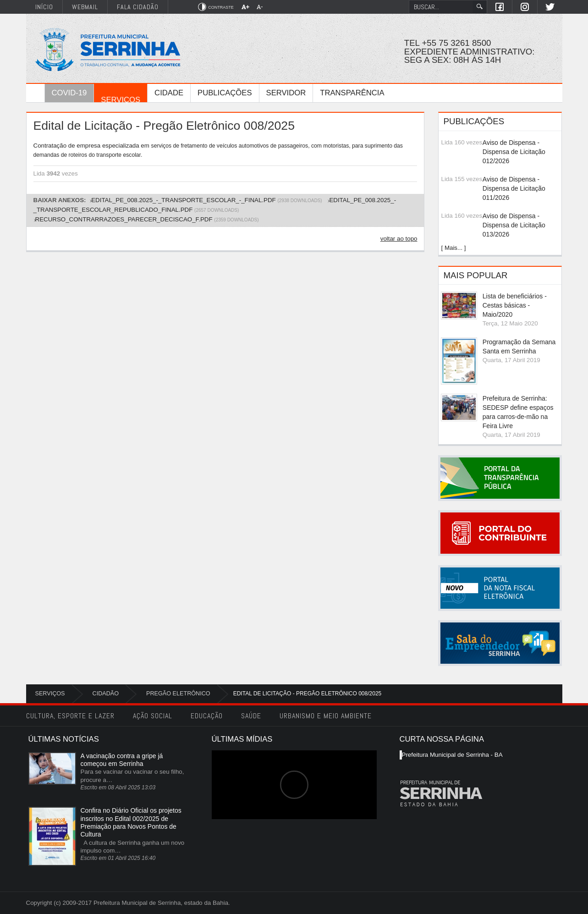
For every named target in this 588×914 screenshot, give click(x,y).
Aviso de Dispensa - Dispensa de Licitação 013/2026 (514, 225)
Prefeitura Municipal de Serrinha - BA (452, 755)
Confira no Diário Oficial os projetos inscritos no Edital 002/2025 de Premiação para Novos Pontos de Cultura (131, 822)
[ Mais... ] (453, 248)
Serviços (50, 694)
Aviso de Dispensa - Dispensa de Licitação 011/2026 (514, 188)
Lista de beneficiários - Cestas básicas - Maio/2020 (515, 305)
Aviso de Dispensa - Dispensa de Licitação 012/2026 (514, 152)
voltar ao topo (399, 239)
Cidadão (106, 694)
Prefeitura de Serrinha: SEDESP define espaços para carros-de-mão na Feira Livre (518, 412)
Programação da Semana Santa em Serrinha (519, 347)
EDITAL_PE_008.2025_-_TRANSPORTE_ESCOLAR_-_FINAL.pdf (183, 200)
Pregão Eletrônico (178, 694)
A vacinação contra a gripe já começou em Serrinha (122, 760)
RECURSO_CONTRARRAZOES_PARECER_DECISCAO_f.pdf (124, 219)
